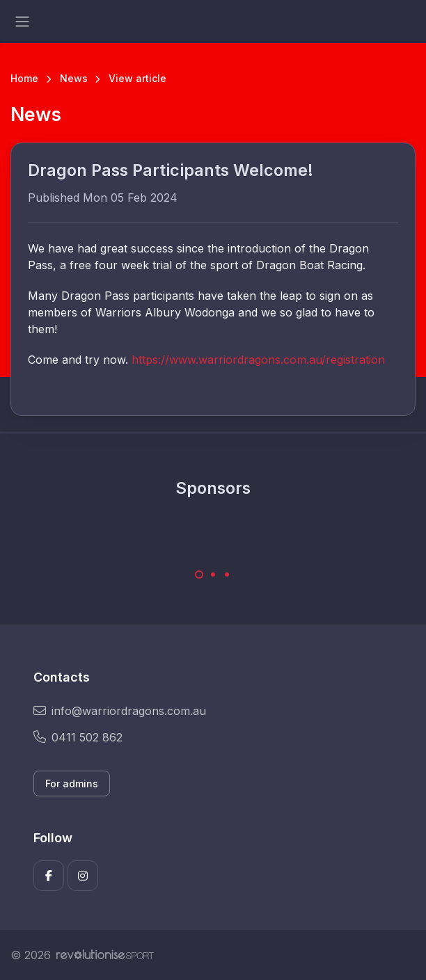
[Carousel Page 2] (213, 575)
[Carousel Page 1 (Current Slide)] (199, 575)
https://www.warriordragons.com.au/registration (258, 360)
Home (24, 78)
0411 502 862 (78, 737)
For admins (72, 784)
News (74, 78)
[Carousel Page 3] (227, 575)
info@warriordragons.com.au (120, 711)
